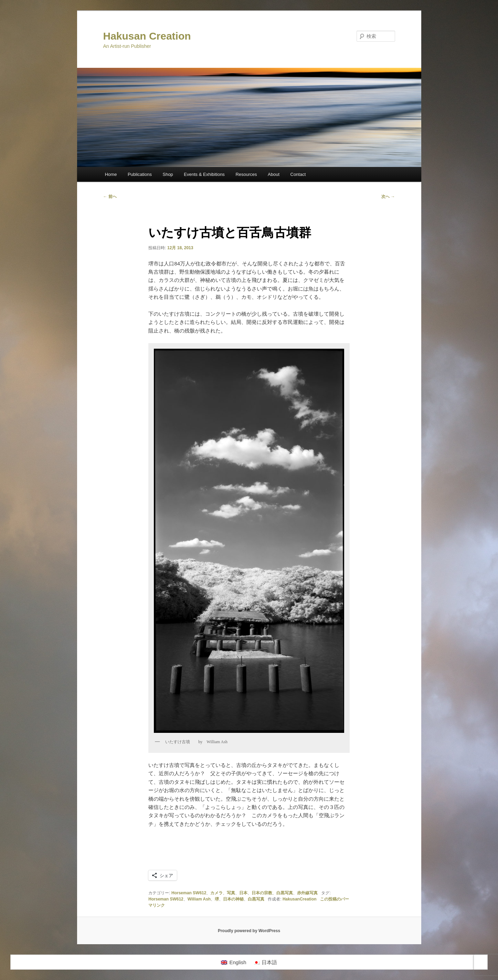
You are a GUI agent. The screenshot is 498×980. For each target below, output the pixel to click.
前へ (110, 197)
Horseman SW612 (189, 893)
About (274, 174)
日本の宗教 (262, 893)
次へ (388, 197)
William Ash (199, 899)
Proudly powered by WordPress (249, 931)
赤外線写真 (307, 893)
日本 (243, 893)
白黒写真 (285, 893)
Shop (168, 174)
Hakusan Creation (147, 36)
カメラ (216, 893)
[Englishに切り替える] (234, 962)
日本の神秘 (233, 899)
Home (111, 174)
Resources (246, 174)
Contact (298, 174)
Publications (140, 174)
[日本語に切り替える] (265, 962)
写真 (231, 893)
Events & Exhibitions (204, 174)
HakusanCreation (300, 899)
